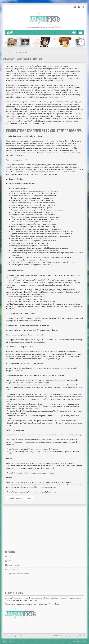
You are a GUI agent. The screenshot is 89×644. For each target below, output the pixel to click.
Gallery (9, 561)
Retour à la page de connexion (19, 498)
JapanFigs (68, 636)
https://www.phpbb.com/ (56, 97)
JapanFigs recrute (12, 565)
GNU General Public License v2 (23, 90)
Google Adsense (34, 409)
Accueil (9, 557)
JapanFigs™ (14, 636)
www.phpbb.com (12, 92)
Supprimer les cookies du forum (17, 574)
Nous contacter (11, 569)
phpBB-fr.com (14, 641)
